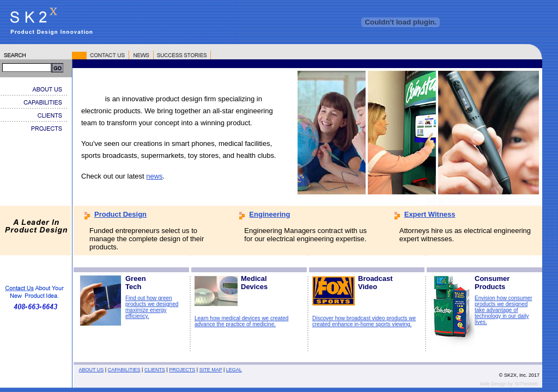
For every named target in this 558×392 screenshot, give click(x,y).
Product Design (120, 214)
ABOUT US (92, 370)
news (154, 176)
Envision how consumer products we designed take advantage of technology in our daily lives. (504, 310)
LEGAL (234, 370)
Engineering (269, 214)
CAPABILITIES (124, 370)
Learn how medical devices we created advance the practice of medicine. (241, 321)
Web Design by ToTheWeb (509, 384)
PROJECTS (182, 370)
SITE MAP (211, 370)
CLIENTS (155, 370)
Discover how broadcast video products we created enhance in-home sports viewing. (364, 321)
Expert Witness (430, 214)
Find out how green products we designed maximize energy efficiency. (152, 307)
